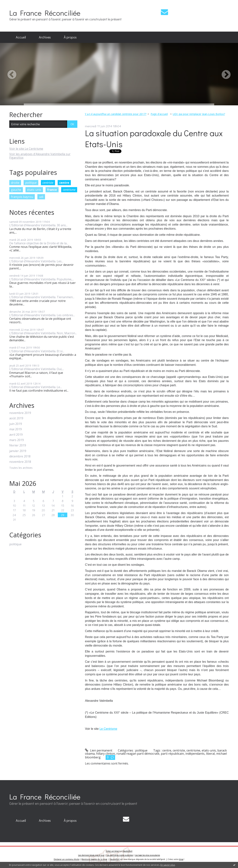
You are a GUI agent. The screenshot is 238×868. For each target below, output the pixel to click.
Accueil (21, 37)
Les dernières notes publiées (120, 855)
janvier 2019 (18, 451)
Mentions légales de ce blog (94, 859)
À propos (70, 37)
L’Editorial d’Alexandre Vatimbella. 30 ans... (38, 225)
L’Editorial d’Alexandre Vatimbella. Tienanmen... (42, 297)
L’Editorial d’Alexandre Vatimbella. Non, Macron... (43, 333)
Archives (45, 37)
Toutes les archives (21, 468)
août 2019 (16, 418)
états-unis (34, 190)
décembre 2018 (20, 456)
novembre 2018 (20, 462)
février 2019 (18, 445)
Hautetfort (127, 851)
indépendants (195, 754)
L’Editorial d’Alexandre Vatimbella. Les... (36, 261)
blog (181, 859)
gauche (16, 190)
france (52, 190)
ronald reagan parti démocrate (138, 754)
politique (31, 183)
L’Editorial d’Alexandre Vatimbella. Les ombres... (42, 315)
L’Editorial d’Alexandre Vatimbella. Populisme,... (42, 279)
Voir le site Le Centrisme (26, 149)
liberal (210, 754)
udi (41, 197)
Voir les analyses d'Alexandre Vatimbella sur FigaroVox (40, 156)
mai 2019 (16, 429)
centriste (48, 183)
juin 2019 (16, 424)
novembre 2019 (20, 413)
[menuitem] (21, 37)
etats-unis (209, 750)
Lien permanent (99, 750)
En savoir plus (168, 865)
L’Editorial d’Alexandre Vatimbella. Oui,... (37, 369)
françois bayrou (22, 197)
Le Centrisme (108, 729)
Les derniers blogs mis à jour (91, 855)
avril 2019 (16, 435)
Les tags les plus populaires (147, 855)
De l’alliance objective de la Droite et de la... (39, 243)
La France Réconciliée (45, 13)
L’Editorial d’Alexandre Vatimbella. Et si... (37, 351)
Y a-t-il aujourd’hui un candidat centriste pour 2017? (116, 114)
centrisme (69, 190)
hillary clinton (106, 754)
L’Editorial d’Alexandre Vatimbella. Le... (36, 387)
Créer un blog (112, 851)
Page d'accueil (159, 114)
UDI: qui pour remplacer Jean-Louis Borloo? (199, 114)
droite (15, 183)
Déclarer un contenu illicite (67, 859)
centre (64, 183)
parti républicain (172, 754)
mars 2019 (17, 440)
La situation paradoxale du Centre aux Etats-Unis (154, 138)
